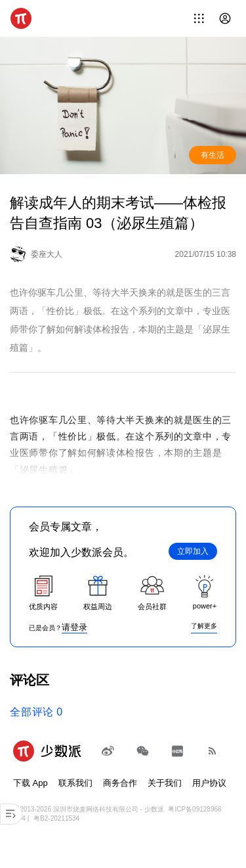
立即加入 (193, 551)
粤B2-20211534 (56, 818)
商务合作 (120, 783)
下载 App (31, 783)
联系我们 (75, 783)
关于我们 (165, 783)
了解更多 (204, 626)
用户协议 (209, 783)
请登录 (74, 627)
